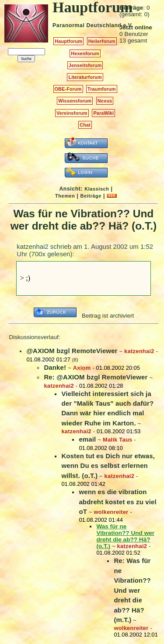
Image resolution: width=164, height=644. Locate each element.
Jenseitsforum (85, 65)
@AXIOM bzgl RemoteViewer (72, 351)
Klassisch (97, 189)
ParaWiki (103, 113)
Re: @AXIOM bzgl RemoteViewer (96, 377)
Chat (85, 125)
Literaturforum (85, 77)
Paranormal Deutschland (87, 25)
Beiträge (91, 196)
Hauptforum (68, 41)
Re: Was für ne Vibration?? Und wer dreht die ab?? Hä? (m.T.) (132, 590)
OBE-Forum (68, 89)
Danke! (55, 367)
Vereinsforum (72, 113)
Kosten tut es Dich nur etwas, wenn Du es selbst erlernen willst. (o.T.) (108, 466)
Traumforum (102, 89)
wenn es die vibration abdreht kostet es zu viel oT (117, 502)
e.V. (128, 25)
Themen (65, 196)
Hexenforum (85, 53)
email (87, 439)
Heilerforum (102, 41)
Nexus (105, 101)
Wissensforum (75, 101)
